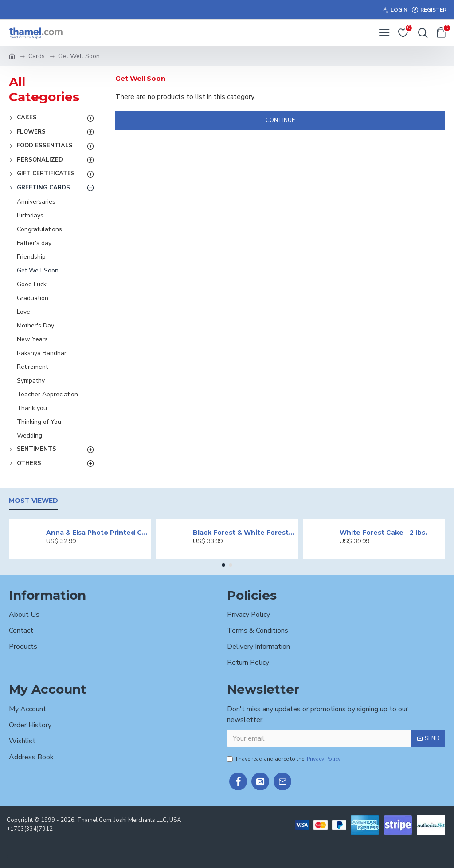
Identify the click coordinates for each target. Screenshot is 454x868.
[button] (223, 565)
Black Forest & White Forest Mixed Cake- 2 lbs (244, 533)
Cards (37, 56)
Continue (280, 120)
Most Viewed (33, 501)
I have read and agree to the (284, 759)
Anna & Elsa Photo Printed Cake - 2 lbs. (97, 533)
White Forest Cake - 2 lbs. (383, 533)
